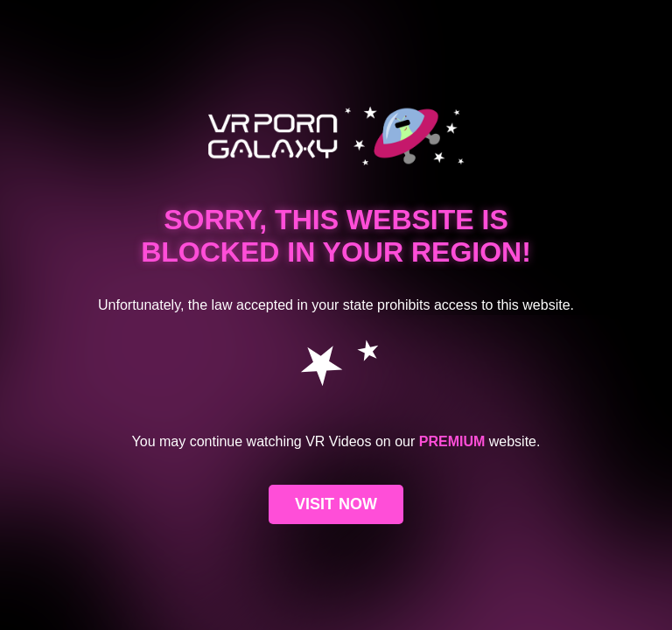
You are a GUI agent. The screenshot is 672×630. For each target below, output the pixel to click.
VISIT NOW (336, 504)
